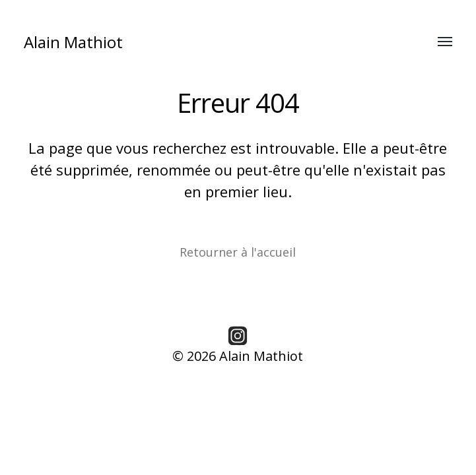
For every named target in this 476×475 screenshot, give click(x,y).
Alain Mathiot (73, 42)
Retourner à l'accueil (238, 252)
